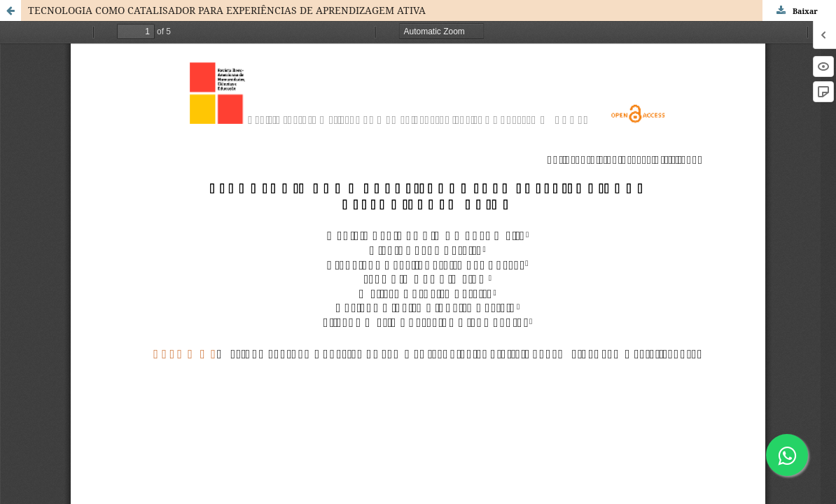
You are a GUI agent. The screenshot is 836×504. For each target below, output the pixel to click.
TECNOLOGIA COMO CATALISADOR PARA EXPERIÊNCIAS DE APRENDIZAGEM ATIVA (227, 10)
